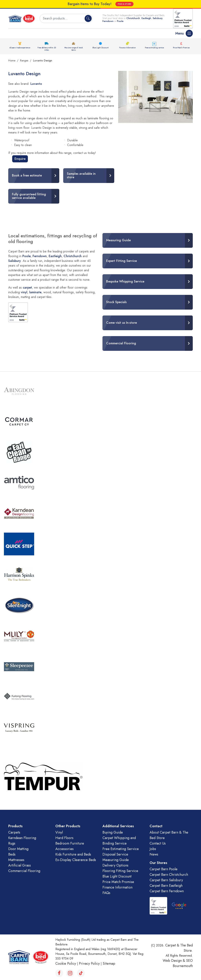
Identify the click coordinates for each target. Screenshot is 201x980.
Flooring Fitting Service (120, 871)
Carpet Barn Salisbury (166, 880)
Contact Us (158, 843)
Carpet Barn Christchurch (169, 875)
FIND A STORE (124, 4)
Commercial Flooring (24, 871)
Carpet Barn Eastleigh (166, 886)
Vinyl (59, 832)
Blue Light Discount (100, 48)
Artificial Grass (20, 865)
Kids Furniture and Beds (73, 854)
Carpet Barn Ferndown (167, 891)
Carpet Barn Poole (164, 869)
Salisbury (158, 18)
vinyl (24, 292)
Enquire (20, 159)
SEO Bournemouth (183, 963)
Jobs (153, 849)
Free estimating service (154, 48)
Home (12, 60)
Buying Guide (113, 832)
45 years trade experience (20, 48)
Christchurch (133, 18)
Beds (12, 854)
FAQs (106, 893)
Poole (120, 21)
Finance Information (127, 48)
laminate (35, 292)
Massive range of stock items (74, 49)
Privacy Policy (89, 964)
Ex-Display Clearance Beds (76, 860)
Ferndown (108, 21)
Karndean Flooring (22, 838)
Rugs (12, 843)
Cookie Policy (66, 964)
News (154, 854)
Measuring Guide (116, 860)
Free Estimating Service (121, 849)
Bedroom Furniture (70, 843)
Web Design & (174, 961)
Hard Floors (64, 838)
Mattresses (16, 860)
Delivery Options (115, 865)
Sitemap (109, 964)
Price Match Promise (181, 48)
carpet (27, 288)
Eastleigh (146, 18)
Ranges (24, 60)
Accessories (64, 849)
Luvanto (36, 84)
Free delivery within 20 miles (47, 49)
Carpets (14, 832)
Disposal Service (115, 854)
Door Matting (18, 849)
